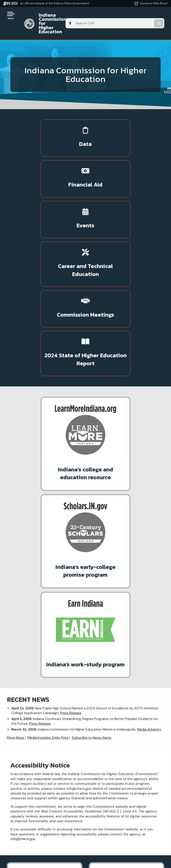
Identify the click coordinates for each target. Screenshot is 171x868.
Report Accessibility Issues (125, 835)
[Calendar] (79, 690)
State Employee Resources (125, 796)
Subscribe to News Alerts (92, 487)
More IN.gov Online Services (39, 640)
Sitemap (125, 781)
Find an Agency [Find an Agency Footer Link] (43, 781)
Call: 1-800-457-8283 (43, 788)
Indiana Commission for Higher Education (69, 17)
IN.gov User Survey (125, 758)
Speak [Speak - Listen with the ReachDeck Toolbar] (124, 848)
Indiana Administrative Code (43, 849)
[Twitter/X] (64, 690)
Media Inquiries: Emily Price (48, 487)
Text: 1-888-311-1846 (43, 796)
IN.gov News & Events (43, 826)
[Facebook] (57, 690)
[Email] (72, 690)
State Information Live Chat (43, 758)
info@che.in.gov (23, 588)
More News (16, 487)
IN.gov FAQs (125, 788)
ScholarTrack (28, 633)
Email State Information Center (43, 765)
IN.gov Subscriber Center (37, 648)
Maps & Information (43, 819)
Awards (43, 857)
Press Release (71, 462)
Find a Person (43, 773)
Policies (125, 773)
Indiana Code (43, 842)
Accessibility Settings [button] (125, 828)
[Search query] (144, 17)
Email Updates (43, 834)
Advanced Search (125, 765)
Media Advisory (149, 478)
